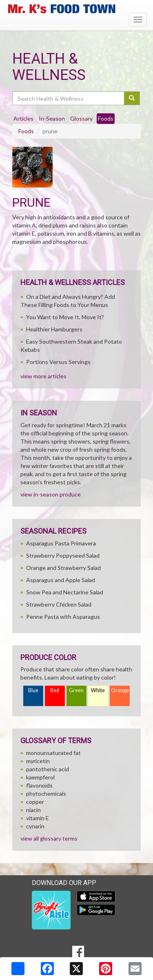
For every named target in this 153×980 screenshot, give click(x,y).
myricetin (38, 761)
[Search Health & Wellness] (69, 98)
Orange (120, 690)
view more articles (43, 376)
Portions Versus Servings (58, 362)
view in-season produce (51, 494)
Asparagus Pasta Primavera (61, 543)
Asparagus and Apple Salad (61, 580)
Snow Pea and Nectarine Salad (65, 592)
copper (35, 802)
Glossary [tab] (81, 118)
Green (76, 690)
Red (55, 690)
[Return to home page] (76, 9)
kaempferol (40, 777)
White (98, 690)
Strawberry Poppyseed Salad (63, 555)
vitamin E (38, 818)
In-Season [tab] (52, 118)
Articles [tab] (23, 118)
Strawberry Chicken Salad (59, 604)
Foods (26, 131)
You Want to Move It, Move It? (65, 317)
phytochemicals (46, 793)
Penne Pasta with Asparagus (63, 617)
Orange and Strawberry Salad (63, 568)
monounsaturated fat (53, 753)
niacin (33, 810)
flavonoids (39, 785)
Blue (33, 690)
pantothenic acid (48, 769)
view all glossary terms (49, 838)
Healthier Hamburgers (54, 329)
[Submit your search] (132, 98)
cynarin (35, 826)
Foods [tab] (106, 118)
